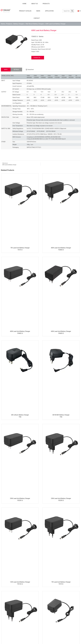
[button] (30, 70)
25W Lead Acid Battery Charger (20, 498)
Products (46, 4)
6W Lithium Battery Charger (20, 415)
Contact (37, 18)
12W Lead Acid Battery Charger (20, 582)
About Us (35, 4)
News (38, 11)
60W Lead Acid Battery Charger (61, 331)
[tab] (6, 70)
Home (24, 4)
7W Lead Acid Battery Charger (20, 248)
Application (49, 11)
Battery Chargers (19, 24)
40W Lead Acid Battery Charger (61, 248)
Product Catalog (25, 11)
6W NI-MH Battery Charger (61, 415)
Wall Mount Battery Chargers (35, 24)
